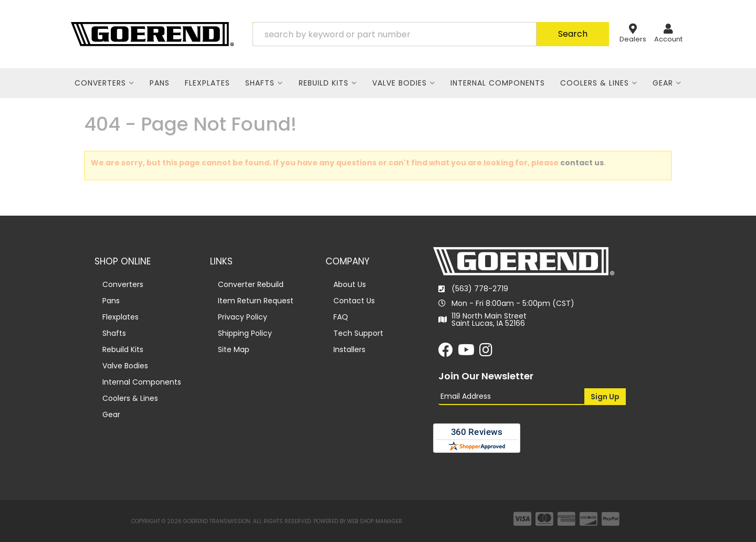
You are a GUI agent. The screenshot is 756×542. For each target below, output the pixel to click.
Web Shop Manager (375, 521)
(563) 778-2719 (480, 289)
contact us (582, 163)
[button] (431, 34)
